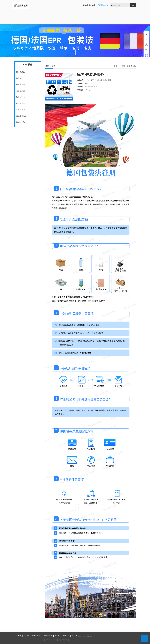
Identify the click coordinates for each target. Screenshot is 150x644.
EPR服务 (57, 15)
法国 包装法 (21, 91)
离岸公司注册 (92, 15)
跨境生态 (23, 21)
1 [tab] (75, 52)
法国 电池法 (21, 103)
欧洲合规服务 (75, 15)
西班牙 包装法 (21, 116)
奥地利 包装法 (21, 122)
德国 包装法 (21, 72)
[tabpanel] (75, 41)
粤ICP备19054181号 (63, 640)
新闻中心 (126, 15)
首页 (23, 15)
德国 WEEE (20, 78)
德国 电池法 (21, 85)
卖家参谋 (109, 15)
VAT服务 (40, 15)
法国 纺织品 (21, 110)
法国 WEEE (20, 97)
